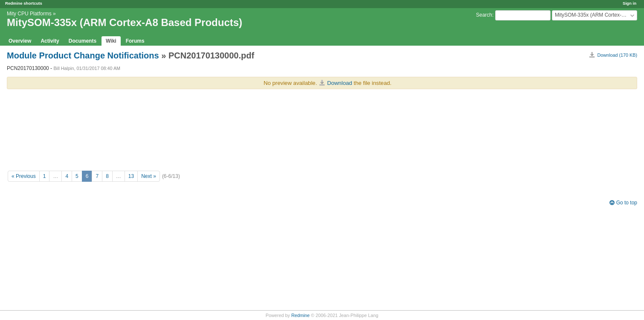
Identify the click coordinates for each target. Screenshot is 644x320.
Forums (135, 41)
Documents (83, 41)
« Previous (24, 176)
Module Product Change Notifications (83, 55)
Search (484, 15)
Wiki (111, 41)
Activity (50, 41)
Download (340, 83)
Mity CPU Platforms (29, 14)
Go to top (627, 203)
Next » (149, 176)
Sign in (629, 3)
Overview (20, 41)
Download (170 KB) (617, 55)
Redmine (300, 315)
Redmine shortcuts (24, 3)
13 (131, 176)
